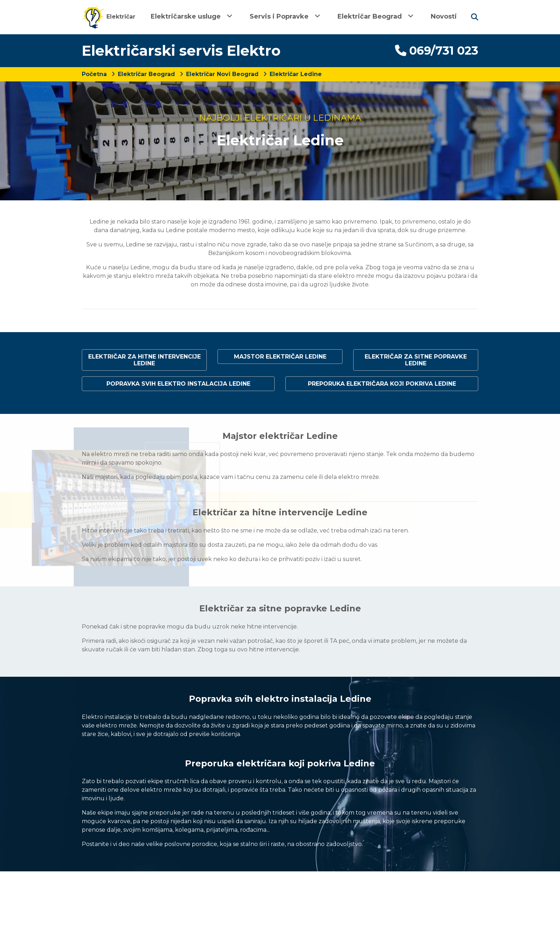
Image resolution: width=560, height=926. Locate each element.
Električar (109, 17)
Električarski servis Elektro (181, 51)
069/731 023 (437, 51)
